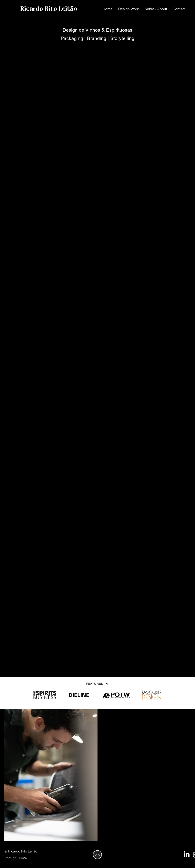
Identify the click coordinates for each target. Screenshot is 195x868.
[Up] (97, 855)
